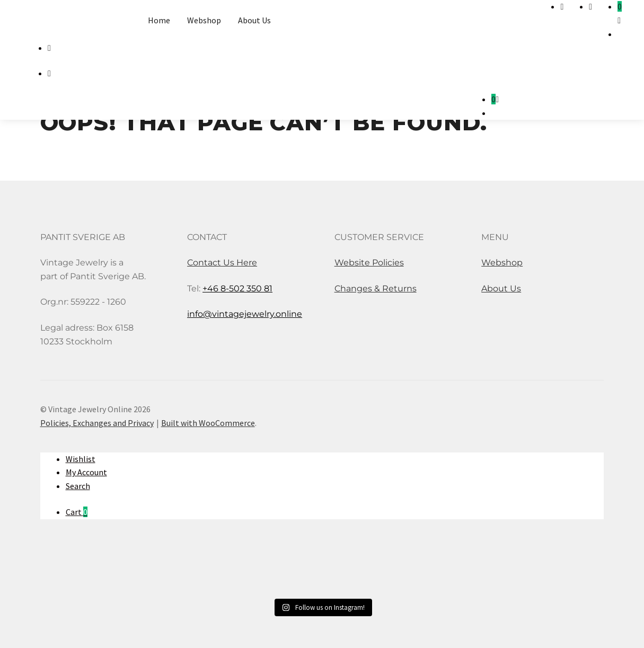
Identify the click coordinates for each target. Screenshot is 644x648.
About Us (254, 20)
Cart (77, 512)
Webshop (204, 20)
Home (159, 20)
